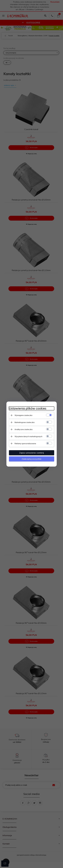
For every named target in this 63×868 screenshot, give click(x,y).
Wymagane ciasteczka (23, 415)
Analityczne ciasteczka (24, 429)
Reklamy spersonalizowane (25, 444)
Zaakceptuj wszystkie (31, 459)
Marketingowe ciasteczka (25, 422)
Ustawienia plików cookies (28, 408)
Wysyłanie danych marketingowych (28, 436)
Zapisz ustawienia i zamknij (31, 453)
